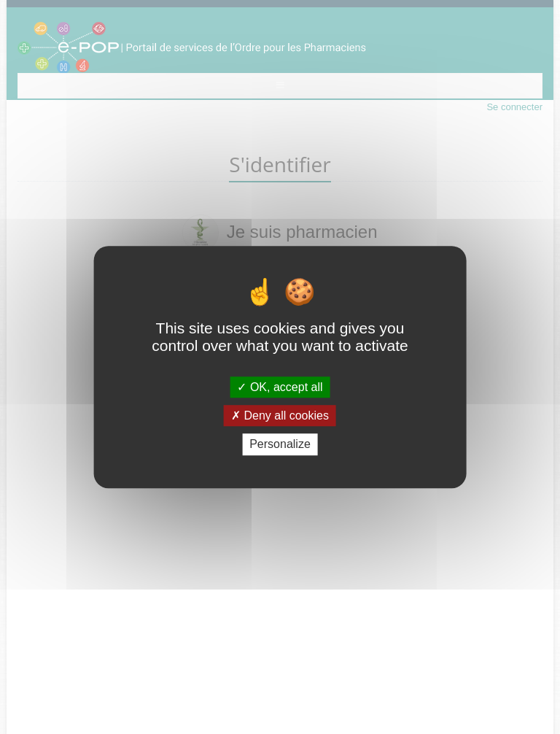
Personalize (280, 445)
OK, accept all (280, 387)
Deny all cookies (280, 416)
